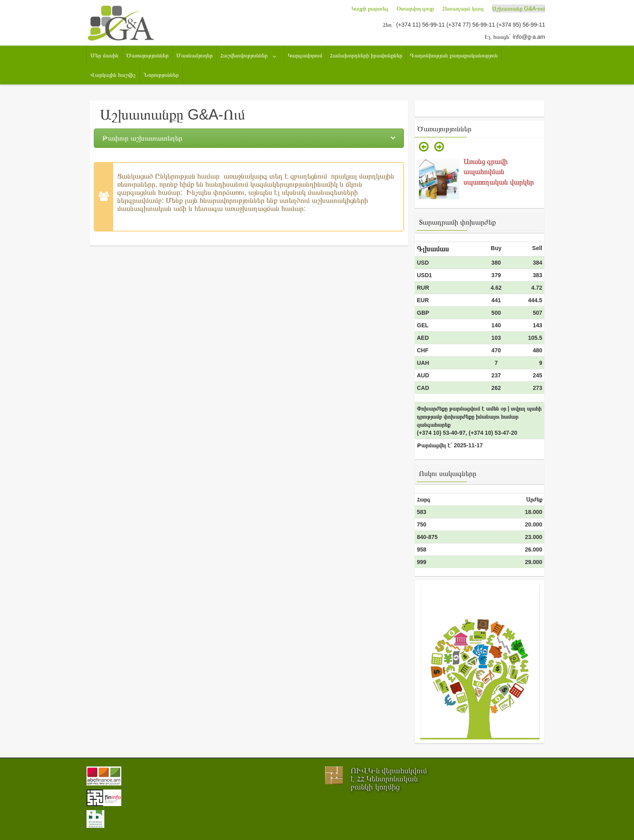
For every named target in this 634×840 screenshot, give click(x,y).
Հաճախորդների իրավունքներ (366, 55)
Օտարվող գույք (415, 8)
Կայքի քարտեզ (370, 8)
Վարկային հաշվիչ (113, 75)
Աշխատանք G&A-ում (519, 8)
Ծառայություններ (147, 55)
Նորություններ (161, 75)
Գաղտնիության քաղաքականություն (454, 55)
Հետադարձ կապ (463, 8)
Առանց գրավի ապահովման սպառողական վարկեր (499, 172)
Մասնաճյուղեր (194, 55)
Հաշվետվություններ (244, 55)
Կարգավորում (305, 55)
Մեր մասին (105, 55)
